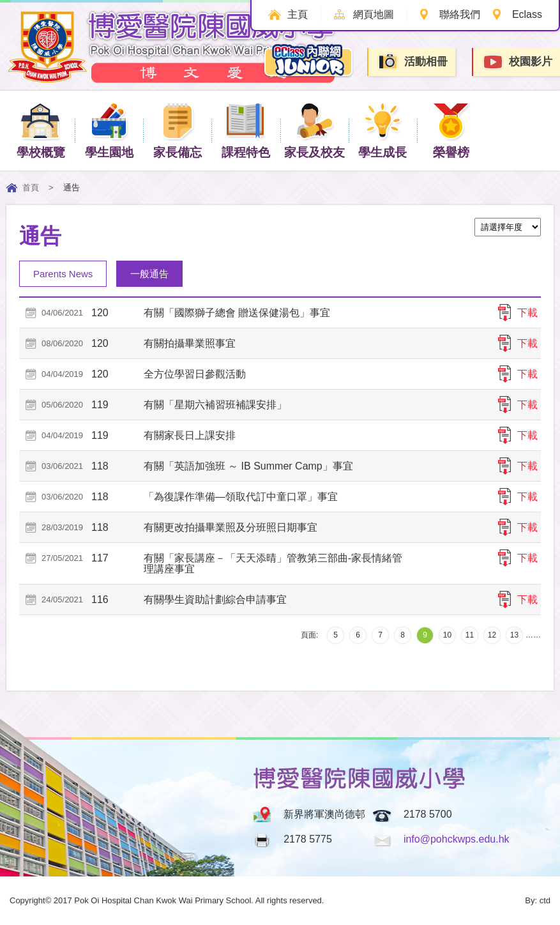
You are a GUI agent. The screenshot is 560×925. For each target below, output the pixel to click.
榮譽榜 (451, 130)
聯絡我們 (460, 14)
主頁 (298, 14)
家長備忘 (178, 130)
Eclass (527, 14)
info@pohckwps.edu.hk (457, 839)
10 (447, 635)
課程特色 (246, 130)
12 (492, 635)
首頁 (31, 187)
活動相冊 (412, 62)
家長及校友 (314, 130)
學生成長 (382, 130)
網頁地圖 (374, 14)
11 (470, 635)
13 (514, 635)
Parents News (63, 274)
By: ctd (538, 900)
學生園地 (109, 130)
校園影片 (517, 62)
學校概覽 (41, 130)
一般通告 (149, 274)
